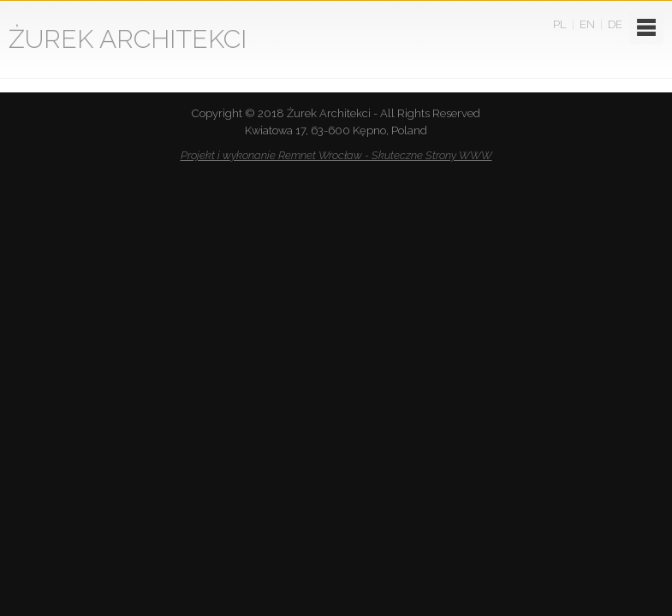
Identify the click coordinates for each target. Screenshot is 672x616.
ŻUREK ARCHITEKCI (128, 39)
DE (615, 24)
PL (560, 24)
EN (587, 24)
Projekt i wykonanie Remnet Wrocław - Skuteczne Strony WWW (336, 155)
